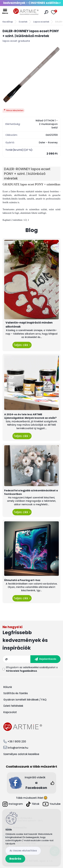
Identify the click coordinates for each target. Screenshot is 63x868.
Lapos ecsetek (41, 22)
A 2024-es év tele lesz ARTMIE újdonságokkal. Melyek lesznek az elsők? (30, 416)
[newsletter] (45, 659)
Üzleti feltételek (13, 706)
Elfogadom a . (32, 669)
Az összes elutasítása (23, 851)
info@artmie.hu (18, 748)
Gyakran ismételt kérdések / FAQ (25, 700)
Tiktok (33, 804)
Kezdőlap (8, 22)
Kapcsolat (10, 712)
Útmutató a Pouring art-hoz (22, 580)
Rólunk (8, 687)
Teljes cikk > (22, 345)
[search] (46, 12)
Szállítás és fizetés (16, 693)
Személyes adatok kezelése (21, 754)
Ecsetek (23, 22)
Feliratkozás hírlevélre (32, 639)
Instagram (13, 804)
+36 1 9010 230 (17, 742)
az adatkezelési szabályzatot (37, 667)
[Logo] (26, 12)
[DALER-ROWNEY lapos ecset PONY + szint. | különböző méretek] (32, 75)
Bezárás (15, 859)
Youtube (52, 804)
